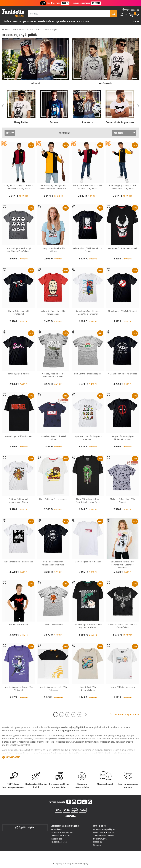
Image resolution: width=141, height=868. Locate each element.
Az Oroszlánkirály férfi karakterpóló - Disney (18, 500)
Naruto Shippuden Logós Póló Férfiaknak (53, 689)
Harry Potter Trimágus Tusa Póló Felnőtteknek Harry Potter (19, 187)
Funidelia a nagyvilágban (104, 829)
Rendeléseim (56, 829)
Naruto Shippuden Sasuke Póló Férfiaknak (19, 689)
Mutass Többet (13, 757)
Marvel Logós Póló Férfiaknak (19, 436)
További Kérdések (59, 842)
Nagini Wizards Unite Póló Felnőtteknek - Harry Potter (88, 500)
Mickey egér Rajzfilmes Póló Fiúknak (122, 500)
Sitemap (97, 845)
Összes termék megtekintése (124, 714)
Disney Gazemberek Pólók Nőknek (53, 250)
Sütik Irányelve (100, 839)
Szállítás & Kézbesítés (60, 836)
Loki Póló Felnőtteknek (53, 624)
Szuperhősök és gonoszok (120, 122)
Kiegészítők (45, 21)
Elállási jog (98, 842)
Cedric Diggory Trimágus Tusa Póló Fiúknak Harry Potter (123, 187)
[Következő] (86, 714)
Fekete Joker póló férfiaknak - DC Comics (88, 250)
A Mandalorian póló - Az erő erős (123, 374)
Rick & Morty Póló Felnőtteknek (19, 562)
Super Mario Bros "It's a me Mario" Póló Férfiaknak (88, 312)
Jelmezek (28, 21)
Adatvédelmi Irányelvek (104, 836)
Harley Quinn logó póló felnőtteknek (19, 312)
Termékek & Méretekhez (62, 832)
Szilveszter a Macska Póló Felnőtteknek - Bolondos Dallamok (122, 565)
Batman (54, 122)
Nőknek (36, 84)
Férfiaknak (105, 84)
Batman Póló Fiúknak (18, 624)
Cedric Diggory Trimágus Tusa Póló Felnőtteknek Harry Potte (53, 187)
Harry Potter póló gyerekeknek (53, 499)
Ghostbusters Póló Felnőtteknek (123, 311)
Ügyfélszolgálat (25, 828)
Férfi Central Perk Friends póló (88, 374)
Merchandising (19, 30)
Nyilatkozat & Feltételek (104, 832)
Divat (31, 30)
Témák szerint (10, 21)
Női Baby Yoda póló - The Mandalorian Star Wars (53, 375)
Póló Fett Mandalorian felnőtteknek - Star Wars (53, 563)
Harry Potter (21, 122)
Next (138, 106)
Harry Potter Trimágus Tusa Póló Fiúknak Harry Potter (88, 187)
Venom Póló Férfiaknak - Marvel (122, 248)
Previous (3, 106)
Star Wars (87, 122)
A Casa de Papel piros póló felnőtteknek (53, 312)
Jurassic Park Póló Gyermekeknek (88, 689)
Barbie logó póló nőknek (18, 374)
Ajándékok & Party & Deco (71, 21)
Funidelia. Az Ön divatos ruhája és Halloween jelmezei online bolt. (13, 13)
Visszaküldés (56, 839)
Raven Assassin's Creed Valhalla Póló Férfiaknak (122, 626)
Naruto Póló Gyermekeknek (122, 687)
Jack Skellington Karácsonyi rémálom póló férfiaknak (19, 250)
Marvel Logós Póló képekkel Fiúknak (53, 438)
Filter (9, 133)
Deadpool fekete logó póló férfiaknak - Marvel (123, 438)
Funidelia (6, 30)
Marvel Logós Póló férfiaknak (88, 562)
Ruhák (39, 30)
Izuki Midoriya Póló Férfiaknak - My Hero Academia (88, 626)
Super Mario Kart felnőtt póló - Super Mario (88, 438)
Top (134, 21)
